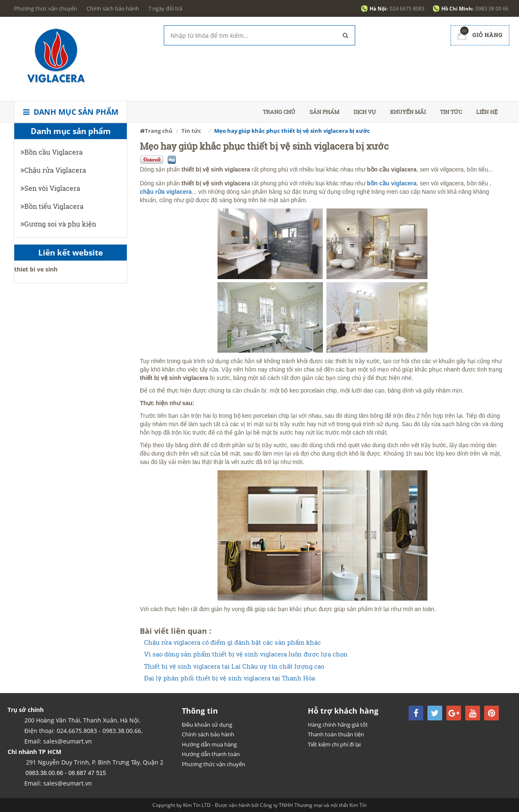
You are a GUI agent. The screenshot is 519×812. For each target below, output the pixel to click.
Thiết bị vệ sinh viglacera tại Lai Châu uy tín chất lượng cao (234, 666)
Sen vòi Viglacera (50, 188)
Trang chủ (279, 112)
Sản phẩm (324, 112)
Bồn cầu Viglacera (52, 152)
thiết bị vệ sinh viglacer (214, 169)
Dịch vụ (365, 112)
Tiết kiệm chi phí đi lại (334, 744)
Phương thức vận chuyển (46, 8)
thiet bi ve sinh (36, 269)
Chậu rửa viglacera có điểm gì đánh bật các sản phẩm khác (232, 642)
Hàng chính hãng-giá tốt (338, 725)
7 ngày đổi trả (165, 8)
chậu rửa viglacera (166, 192)
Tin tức (451, 112)
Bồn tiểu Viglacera (52, 206)
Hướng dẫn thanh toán (211, 754)
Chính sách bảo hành (113, 8)
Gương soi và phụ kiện (58, 224)
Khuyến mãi (408, 112)
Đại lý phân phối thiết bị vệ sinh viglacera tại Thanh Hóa (229, 678)
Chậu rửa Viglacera (53, 170)
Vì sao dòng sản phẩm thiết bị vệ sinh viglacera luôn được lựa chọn (246, 654)
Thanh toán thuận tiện (336, 734)
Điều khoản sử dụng (207, 725)
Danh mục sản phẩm (71, 112)
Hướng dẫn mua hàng (209, 744)
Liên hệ (487, 112)
